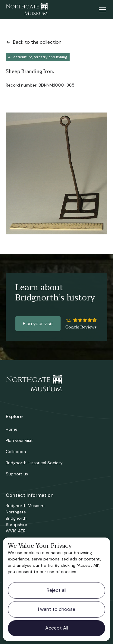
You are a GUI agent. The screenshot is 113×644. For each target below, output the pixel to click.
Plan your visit (38, 324)
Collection (16, 452)
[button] (101, 10)
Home (12, 429)
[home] (27, 10)
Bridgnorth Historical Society (34, 463)
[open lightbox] (57, 173)
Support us (17, 474)
